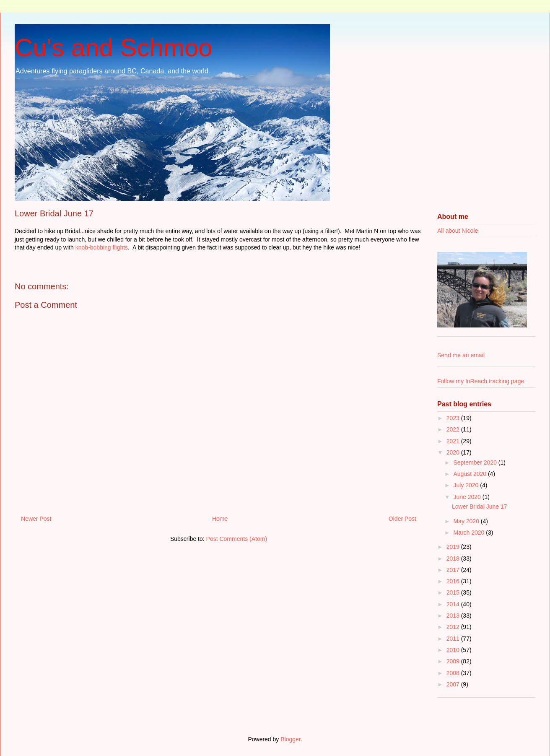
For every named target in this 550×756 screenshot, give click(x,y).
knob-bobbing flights (102, 247)
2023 (454, 418)
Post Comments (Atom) (237, 539)
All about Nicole (458, 231)
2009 (454, 661)
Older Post (402, 519)
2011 (454, 639)
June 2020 (468, 497)
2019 (454, 547)
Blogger (290, 739)
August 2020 (471, 474)
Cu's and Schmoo (114, 48)
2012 (454, 627)
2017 (454, 570)
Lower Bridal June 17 (480, 507)
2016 (454, 581)
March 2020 (470, 533)
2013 (454, 616)
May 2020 (467, 521)
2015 (454, 592)
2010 (454, 650)
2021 (454, 441)
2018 (454, 559)
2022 (454, 429)
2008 (454, 673)
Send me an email (461, 355)
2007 (454, 684)
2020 (454, 452)
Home (220, 519)
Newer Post (36, 519)
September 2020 (476, 462)
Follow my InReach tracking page (481, 381)
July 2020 (467, 485)
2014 (454, 604)
